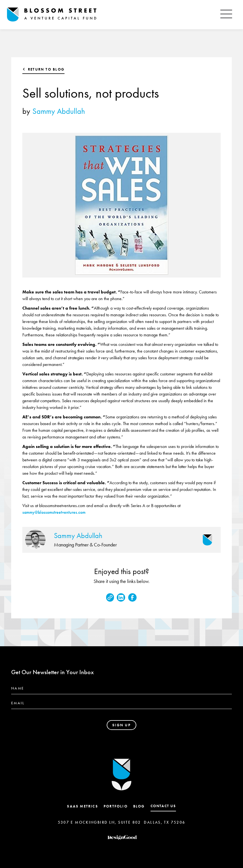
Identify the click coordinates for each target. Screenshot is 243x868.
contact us (163, 806)
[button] (226, 15)
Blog (139, 806)
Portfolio (116, 806)
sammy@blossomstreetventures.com (54, 512)
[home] (52, 15)
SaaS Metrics (83, 806)
